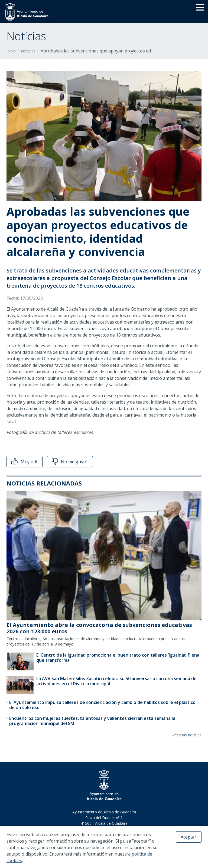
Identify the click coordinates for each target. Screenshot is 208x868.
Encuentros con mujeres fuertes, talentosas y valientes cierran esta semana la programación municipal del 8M (92, 721)
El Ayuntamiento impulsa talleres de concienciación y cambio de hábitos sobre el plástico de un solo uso (102, 705)
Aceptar (188, 837)
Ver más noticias (187, 735)
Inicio (11, 51)
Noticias (28, 51)
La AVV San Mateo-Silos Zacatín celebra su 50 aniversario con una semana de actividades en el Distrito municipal (116, 681)
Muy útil (24, 462)
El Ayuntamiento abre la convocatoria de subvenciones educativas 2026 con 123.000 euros (99, 628)
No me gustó (69, 462)
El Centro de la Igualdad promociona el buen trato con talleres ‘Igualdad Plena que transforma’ (118, 658)
